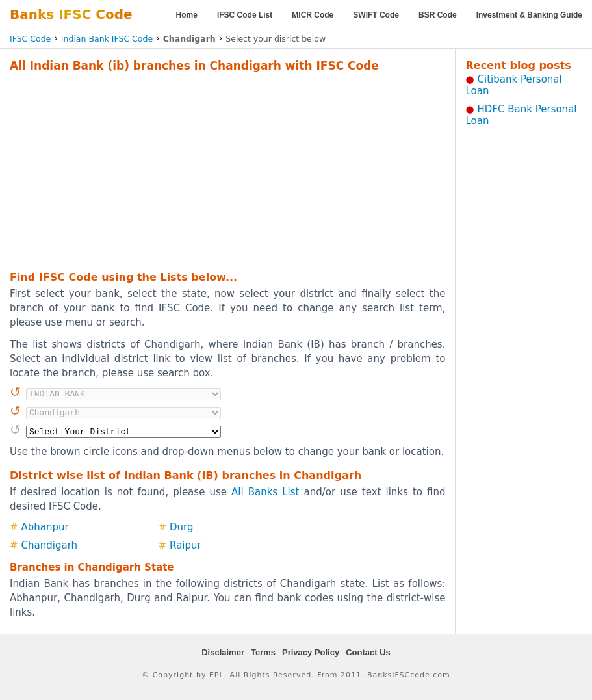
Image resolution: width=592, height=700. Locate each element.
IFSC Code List (245, 15)
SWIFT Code (376, 15)
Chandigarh (50, 545)
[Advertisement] (207, 170)
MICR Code (313, 15)
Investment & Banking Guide (529, 15)
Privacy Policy (311, 652)
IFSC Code (30, 39)
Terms (263, 652)
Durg (181, 527)
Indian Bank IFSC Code (107, 39)
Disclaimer (223, 652)
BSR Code (438, 15)
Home (187, 15)
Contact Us (368, 652)
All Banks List (265, 492)
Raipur (186, 545)
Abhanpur (45, 527)
